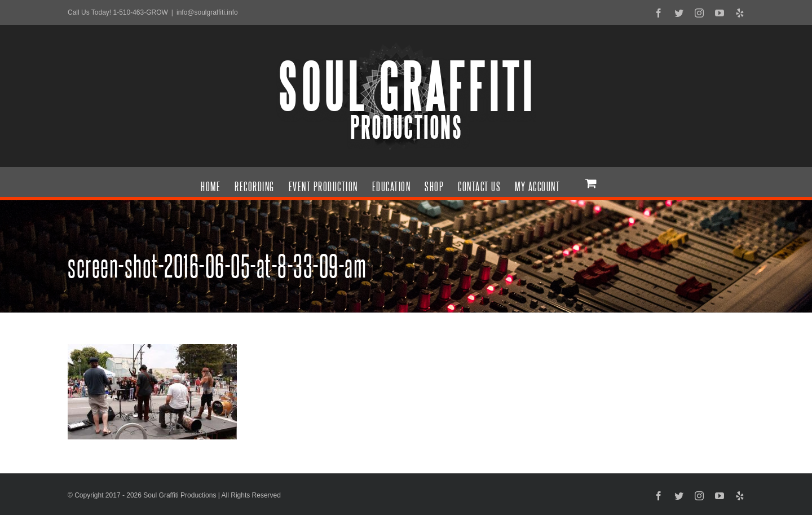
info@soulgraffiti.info (207, 12)
